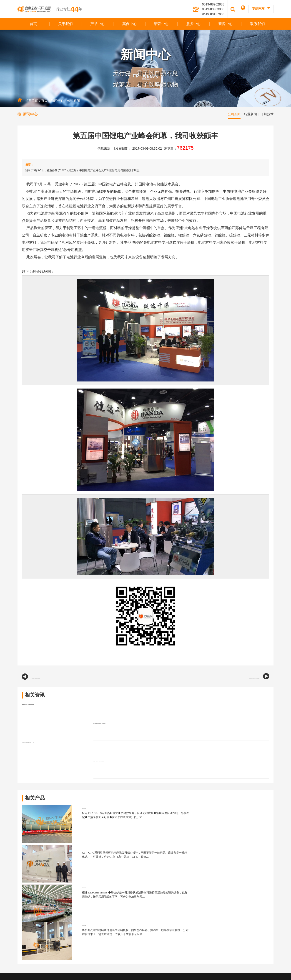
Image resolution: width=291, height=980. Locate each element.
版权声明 (188, 967)
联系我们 (258, 24)
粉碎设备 (195, 895)
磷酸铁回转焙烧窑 (74, 811)
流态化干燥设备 (199, 878)
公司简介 (165, 867)
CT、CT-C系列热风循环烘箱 (225, 784)
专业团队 (264, 873)
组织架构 (165, 878)
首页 (33, 24)
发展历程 (165, 900)
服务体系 (264, 878)
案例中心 (130, 24)
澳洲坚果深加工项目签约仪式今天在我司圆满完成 (224, 678)
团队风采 (165, 884)
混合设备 (195, 889)
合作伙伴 (165, 916)
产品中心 (98, 24)
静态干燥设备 (197, 873)
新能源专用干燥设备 (201, 867)
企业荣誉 (165, 889)
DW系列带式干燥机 (219, 811)
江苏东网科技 (152, 972)
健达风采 (165, 906)
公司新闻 (73, 101)
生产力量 (165, 895)
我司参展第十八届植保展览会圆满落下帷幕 (62, 678)
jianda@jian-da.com (42, 932)
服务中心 (193, 24)
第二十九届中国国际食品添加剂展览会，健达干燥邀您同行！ (200, 708)
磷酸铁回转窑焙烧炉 (76, 784)
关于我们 (65, 24)
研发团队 (235, 867)
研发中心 (161, 24)
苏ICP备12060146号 (170, 967)
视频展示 (165, 911)
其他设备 (195, 900)
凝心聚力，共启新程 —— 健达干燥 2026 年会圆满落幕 (194, 735)
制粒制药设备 (197, 884)
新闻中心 (226, 24)
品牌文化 (165, 873)
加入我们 (165, 922)
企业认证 (235, 873)
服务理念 (264, 867)
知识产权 (235, 878)
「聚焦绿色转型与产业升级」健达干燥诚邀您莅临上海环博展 (71, 708)
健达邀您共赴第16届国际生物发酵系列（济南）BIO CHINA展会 (74, 735)
